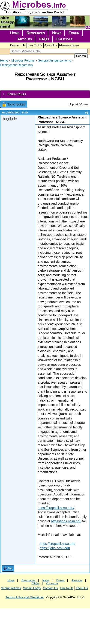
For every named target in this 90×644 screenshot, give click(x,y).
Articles (25, 39)
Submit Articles (11, 588)
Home (15, 33)
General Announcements (54, 60)
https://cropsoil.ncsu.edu (57, 544)
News (57, 33)
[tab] (45, 94)
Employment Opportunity (16, 65)
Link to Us (67, 588)
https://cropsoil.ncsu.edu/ (56, 508)
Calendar (64, 39)
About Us (51, 45)
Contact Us (18, 45)
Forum (74, 33)
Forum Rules (17, 94)
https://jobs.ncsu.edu (66, 521)
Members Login (69, 45)
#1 (87, 113)
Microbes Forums (23, 60)
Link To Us (35, 45)
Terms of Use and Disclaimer (25, 597)
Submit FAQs (32, 588)
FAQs (44, 39)
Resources (36, 33)
